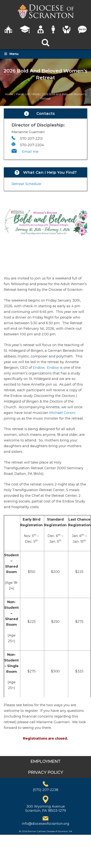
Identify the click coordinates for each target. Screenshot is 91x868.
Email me (30, 152)
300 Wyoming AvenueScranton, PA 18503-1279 (46, 809)
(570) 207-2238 (45, 790)
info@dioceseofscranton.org (45, 824)
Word (36, 94)
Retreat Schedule (26, 184)
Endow (39, 368)
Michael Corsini (62, 413)
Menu (11, 54)
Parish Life (23, 94)
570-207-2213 (31, 139)
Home (9, 94)
